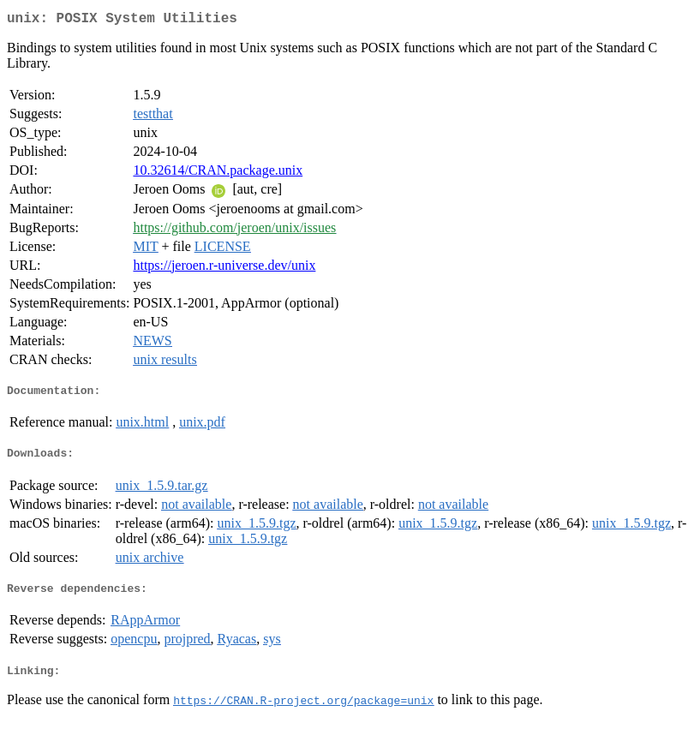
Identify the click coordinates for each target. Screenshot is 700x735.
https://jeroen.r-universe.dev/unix (224, 269)
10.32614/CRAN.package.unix (218, 173)
